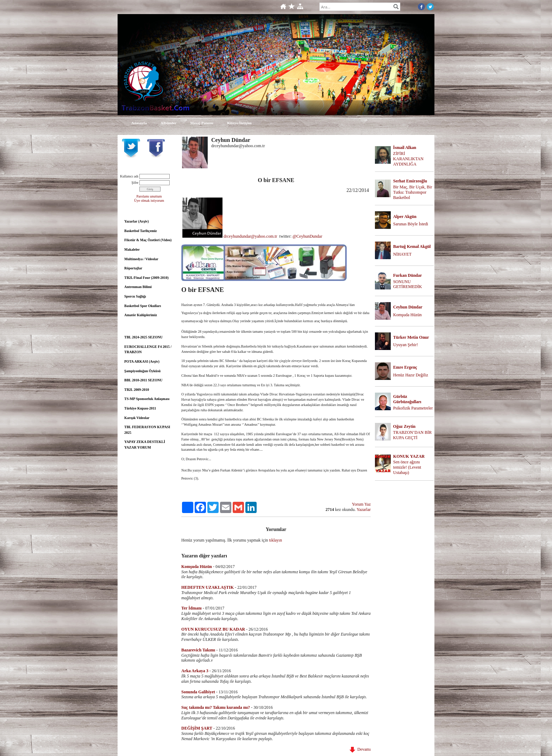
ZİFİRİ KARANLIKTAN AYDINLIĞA (408, 159)
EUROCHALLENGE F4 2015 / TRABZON (148, 349)
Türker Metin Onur (411, 337)
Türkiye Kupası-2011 (140, 408)
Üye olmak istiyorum (149, 201)
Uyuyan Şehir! (406, 345)
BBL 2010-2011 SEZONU (143, 380)
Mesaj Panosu (202, 123)
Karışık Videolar (137, 418)
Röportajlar (133, 268)
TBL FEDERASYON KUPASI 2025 (147, 430)
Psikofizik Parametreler (413, 408)
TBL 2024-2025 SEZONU (143, 337)
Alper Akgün (405, 217)
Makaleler (132, 249)
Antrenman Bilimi (138, 287)
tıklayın (275, 540)
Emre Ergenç (405, 367)
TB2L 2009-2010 (137, 390)
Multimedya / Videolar (141, 259)
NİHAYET (402, 254)
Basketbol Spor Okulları (143, 306)
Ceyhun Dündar (408, 307)
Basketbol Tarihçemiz (141, 231)
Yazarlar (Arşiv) (137, 221)
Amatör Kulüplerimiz (141, 315)
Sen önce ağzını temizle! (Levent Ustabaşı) (407, 467)
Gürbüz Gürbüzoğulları (407, 399)
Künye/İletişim (239, 123)
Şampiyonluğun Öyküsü (142, 371)
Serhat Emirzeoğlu (410, 181)
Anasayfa (139, 123)
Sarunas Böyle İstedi (411, 224)
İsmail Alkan (405, 148)
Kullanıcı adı (129, 176)
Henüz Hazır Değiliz (411, 375)
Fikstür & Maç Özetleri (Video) (148, 240)
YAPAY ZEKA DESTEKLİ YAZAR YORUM (145, 445)
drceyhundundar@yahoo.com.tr (251, 236)
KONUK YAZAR (409, 456)
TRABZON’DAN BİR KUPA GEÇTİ (413, 435)
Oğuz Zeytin (404, 426)
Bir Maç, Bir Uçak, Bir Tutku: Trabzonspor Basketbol (413, 192)
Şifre (135, 183)
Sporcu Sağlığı (135, 296)
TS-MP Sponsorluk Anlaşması (147, 399)
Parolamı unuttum (149, 196)
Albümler (168, 123)
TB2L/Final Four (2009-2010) (146, 278)
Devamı (360, 749)
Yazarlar (364, 510)
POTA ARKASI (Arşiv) (142, 361)
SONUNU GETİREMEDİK (408, 284)
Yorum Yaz (361, 504)
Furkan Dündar (408, 275)
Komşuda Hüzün (407, 315)
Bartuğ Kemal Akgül (412, 246)
